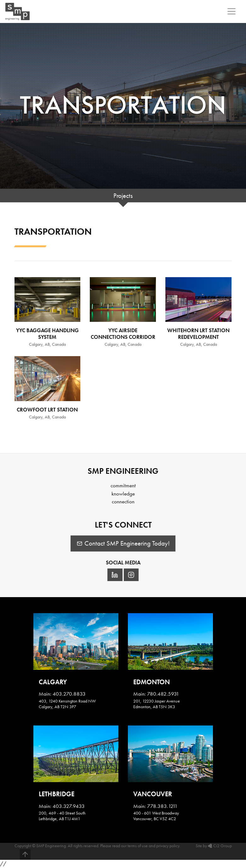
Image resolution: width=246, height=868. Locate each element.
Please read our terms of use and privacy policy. (140, 846)
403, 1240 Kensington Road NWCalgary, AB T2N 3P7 (67, 704)
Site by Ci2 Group (214, 846)
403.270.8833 (69, 694)
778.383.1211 (162, 806)
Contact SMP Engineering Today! (123, 543)
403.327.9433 (69, 806)
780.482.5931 (163, 694)
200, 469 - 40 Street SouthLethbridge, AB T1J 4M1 (62, 816)
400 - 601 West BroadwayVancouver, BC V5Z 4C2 (156, 816)
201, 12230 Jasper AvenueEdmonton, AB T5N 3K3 (157, 704)
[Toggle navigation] (232, 11)
